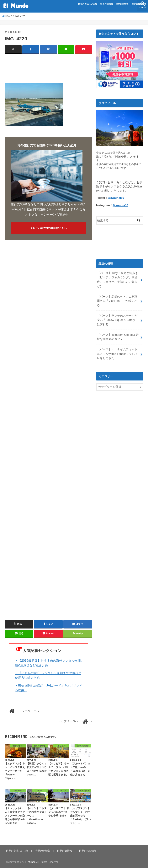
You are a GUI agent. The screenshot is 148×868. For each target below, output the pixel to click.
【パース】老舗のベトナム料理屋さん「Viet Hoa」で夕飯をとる (118, 298)
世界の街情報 (122, 4)
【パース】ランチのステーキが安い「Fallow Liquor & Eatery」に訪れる (117, 315)
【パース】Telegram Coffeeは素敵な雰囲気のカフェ (118, 331)
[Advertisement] (75, 67)
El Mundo (16, 5)
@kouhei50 (120, 205)
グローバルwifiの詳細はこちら (48, 228)
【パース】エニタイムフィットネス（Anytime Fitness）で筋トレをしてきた (117, 348)
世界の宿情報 (107, 4)
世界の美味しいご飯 (88, 4)
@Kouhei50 (116, 198)
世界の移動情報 (139, 4)
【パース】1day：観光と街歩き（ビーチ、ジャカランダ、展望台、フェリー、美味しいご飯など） (117, 279)
